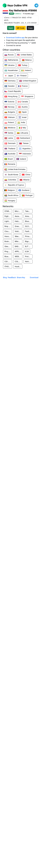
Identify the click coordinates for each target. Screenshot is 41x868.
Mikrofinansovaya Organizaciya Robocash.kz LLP (19, 241)
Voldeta (18, 231)
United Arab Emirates (15, 170)
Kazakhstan (11, 71)
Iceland (21, 159)
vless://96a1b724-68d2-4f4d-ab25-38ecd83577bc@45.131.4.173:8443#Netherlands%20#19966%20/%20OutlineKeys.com (20, 20)
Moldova (10, 128)
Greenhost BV (19, 226)
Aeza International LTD (19, 216)
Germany (10, 81)
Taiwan (24, 143)
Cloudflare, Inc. (8, 231)
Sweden (10, 86)
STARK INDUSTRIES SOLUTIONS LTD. (8, 211)
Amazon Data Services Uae (29, 216)
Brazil (9, 159)
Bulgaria (10, 112)
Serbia (9, 133)
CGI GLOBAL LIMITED (8, 261)
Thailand (10, 149)
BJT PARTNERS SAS (29, 246)
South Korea (11, 175)
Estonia (9, 102)
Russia (9, 55)
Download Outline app (15, 38)
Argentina (25, 149)
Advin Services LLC (29, 261)
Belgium (10, 190)
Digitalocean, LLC (8, 216)
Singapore (27, 97)
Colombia (10, 180)
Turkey (23, 65)
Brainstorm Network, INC (8, 241)
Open (11, 28)
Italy (22, 128)
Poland (9, 123)
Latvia (9, 138)
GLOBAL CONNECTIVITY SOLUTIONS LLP (29, 226)
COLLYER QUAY (19, 261)
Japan (9, 76)
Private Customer (29, 236)
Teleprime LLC (29, 211)
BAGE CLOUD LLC (19, 246)
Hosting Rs (19, 267)
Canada (23, 102)
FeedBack (12, 277)
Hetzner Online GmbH (19, 221)
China (26, 175)
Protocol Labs (29, 256)
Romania (10, 164)
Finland (22, 76)
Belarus (27, 60)
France (23, 86)
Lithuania (23, 133)
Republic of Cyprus (14, 185)
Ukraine (9, 65)
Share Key (21, 277)
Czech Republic (13, 91)
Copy (30, 28)
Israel (22, 117)
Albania (25, 180)
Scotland (24, 190)
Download (34, 277)
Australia (10, 154)
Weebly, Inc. (19, 236)
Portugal (27, 196)
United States (25, 55)
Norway (9, 107)
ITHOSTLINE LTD (8, 267)
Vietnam (10, 117)
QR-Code (21, 28)
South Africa (11, 196)
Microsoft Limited (19, 211)
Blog (5, 277)
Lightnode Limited (8, 221)
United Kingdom (28, 81)
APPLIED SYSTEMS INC (19, 251)
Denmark (10, 143)
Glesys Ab (8, 246)
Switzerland (23, 138)
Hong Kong (11, 97)
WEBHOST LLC (19, 256)
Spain (23, 112)
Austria (23, 107)
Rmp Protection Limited (8, 226)
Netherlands (11, 60)
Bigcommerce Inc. (29, 241)
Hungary (10, 201)
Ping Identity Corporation (8, 251)
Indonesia (25, 154)
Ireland (26, 71)
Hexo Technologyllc (8, 236)
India (21, 123)
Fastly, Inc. (29, 231)
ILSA (27, 251)
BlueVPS (29, 221)
